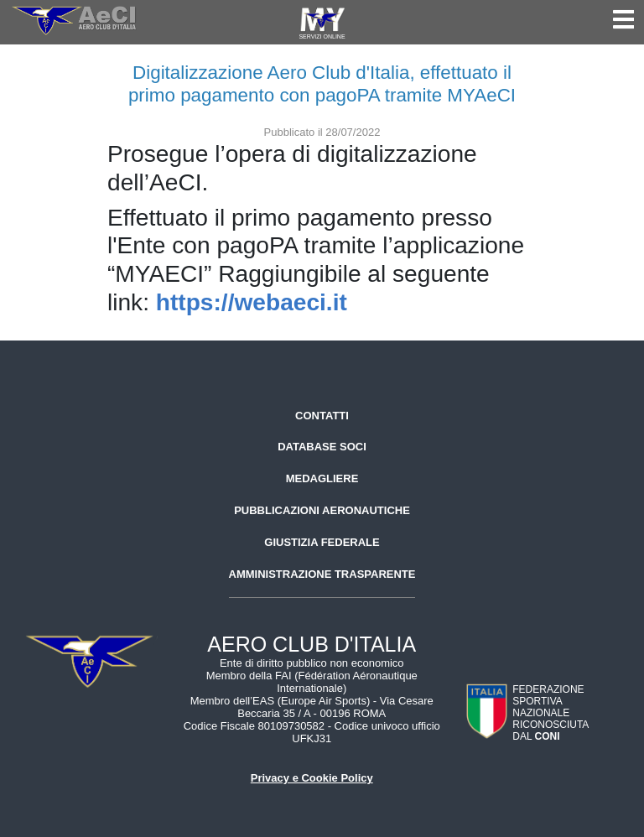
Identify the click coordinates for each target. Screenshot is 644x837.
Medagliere (322, 478)
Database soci (322, 447)
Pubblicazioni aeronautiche (322, 510)
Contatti (322, 416)
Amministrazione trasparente (322, 574)
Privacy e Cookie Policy (312, 778)
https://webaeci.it (252, 302)
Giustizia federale (322, 542)
